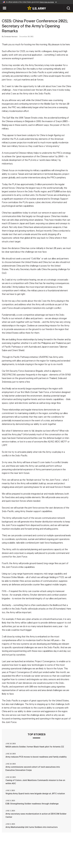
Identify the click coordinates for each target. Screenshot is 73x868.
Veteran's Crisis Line (48, 859)
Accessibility (62, 856)
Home (6, 856)
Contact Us (18, 856)
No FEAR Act (29, 859)
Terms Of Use (45, 856)
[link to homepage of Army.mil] (36, 8)
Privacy (32, 856)
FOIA (17, 859)
